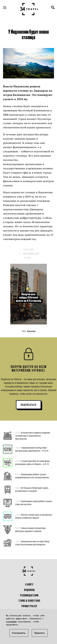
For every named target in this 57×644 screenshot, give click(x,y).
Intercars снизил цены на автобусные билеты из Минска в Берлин (34, 516)
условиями (11, 622)
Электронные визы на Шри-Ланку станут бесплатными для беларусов (32, 543)
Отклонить (19, 633)
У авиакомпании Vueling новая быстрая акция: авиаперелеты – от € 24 (32, 449)
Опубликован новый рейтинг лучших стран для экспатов (34, 503)
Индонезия (31, 331)
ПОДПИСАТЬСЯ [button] (28, 405)
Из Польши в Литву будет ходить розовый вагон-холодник (32, 489)
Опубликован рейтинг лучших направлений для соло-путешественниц (32, 476)
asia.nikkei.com (31, 253)
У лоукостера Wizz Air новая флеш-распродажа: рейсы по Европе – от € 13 (33, 462)
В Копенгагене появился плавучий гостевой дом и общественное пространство (32, 436)
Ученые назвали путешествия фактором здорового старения (30, 529)
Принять (40, 633)
